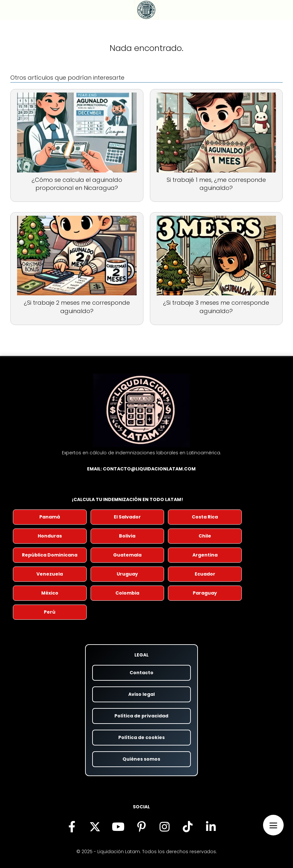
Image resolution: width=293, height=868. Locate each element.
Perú (50, 612)
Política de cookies (142, 737)
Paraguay (205, 593)
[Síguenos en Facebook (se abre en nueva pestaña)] (72, 827)
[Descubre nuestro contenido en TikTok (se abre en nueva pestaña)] (188, 827)
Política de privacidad (141, 716)
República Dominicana (50, 555)
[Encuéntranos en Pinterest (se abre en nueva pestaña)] (142, 827)
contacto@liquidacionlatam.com (149, 469)
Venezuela (50, 574)
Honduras (50, 536)
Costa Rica (205, 517)
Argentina (205, 555)
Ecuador (205, 574)
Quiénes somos (141, 759)
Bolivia (127, 536)
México (50, 593)
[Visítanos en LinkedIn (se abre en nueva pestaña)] (211, 827)
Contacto (142, 673)
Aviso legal (142, 694)
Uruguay (127, 574)
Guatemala (127, 555)
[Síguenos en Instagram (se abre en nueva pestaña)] (165, 827)
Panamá (50, 517)
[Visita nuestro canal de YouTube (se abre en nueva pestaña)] (118, 827)
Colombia (127, 593)
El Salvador (127, 517)
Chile (205, 536)
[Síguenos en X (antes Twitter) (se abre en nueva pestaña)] (95, 827)
